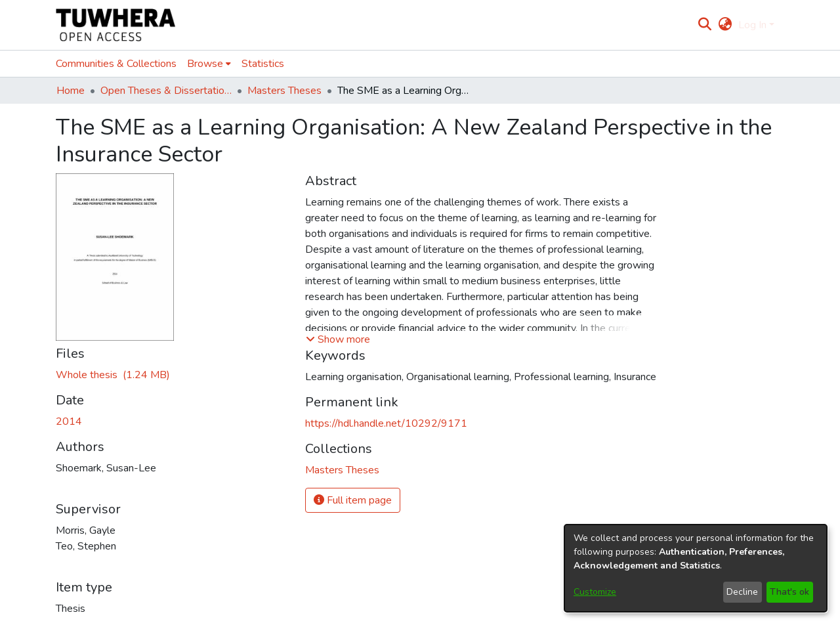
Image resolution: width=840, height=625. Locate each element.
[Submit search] (705, 25)
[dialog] (696, 568)
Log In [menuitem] (752, 25)
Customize (595, 592)
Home (71, 91)
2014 (69, 421)
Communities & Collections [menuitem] (116, 64)
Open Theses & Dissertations (166, 91)
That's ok (789, 592)
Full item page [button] (353, 500)
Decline (742, 592)
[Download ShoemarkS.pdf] (113, 375)
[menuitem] (725, 25)
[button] (338, 339)
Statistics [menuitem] (263, 64)
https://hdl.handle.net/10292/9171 (386, 423)
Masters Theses (284, 91)
